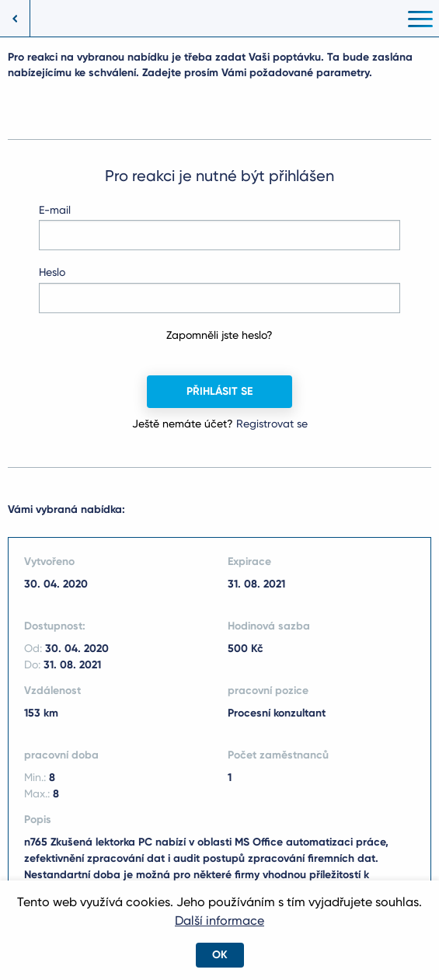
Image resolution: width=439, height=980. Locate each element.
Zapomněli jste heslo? (219, 335)
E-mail (55, 210)
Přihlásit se (219, 391)
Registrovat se (272, 424)
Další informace (219, 921)
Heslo (52, 272)
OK (220, 955)
